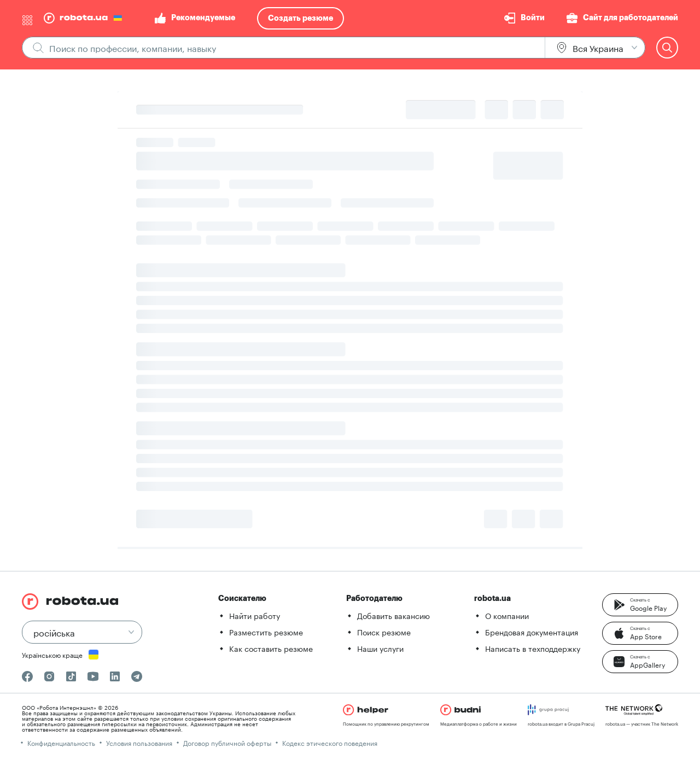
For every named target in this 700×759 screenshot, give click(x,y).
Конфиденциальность (61, 742)
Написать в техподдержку (533, 648)
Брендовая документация (532, 632)
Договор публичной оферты (227, 742)
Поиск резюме (384, 632)
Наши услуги (380, 648)
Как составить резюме (271, 648)
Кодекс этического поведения (330, 742)
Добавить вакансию (393, 615)
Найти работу (255, 615)
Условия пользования (139, 742)
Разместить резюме (266, 632)
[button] (640, 605)
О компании (507, 615)
